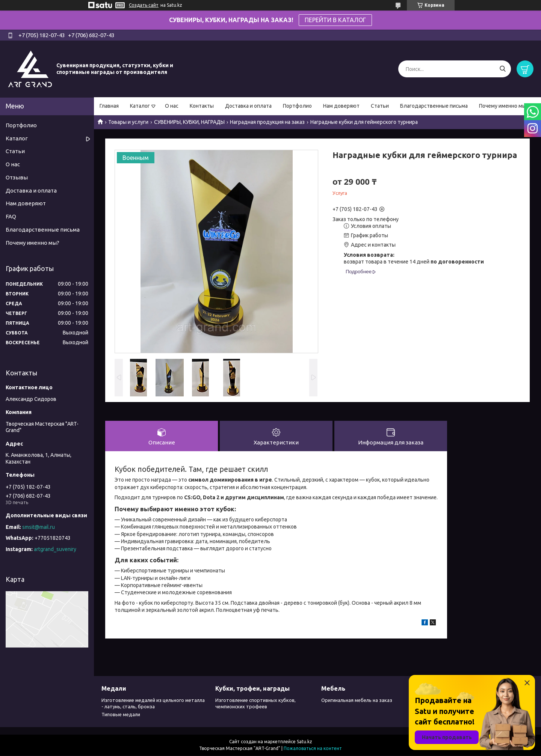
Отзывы (17, 177)
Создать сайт (144, 5)
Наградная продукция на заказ (267, 122)
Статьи (380, 106)
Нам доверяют (341, 106)
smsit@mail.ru (39, 527)
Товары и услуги (128, 122)
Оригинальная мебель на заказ (357, 701)
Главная (109, 106)
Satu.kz (305, 742)
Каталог (140, 106)
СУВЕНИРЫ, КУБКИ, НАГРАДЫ (189, 122)
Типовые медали (121, 715)
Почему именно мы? (504, 106)
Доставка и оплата (248, 106)
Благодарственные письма (434, 106)
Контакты (202, 106)
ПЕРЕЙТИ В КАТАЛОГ (335, 20)
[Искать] (502, 69)
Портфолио (297, 106)
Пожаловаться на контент (313, 749)
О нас (172, 106)
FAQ (11, 216)
